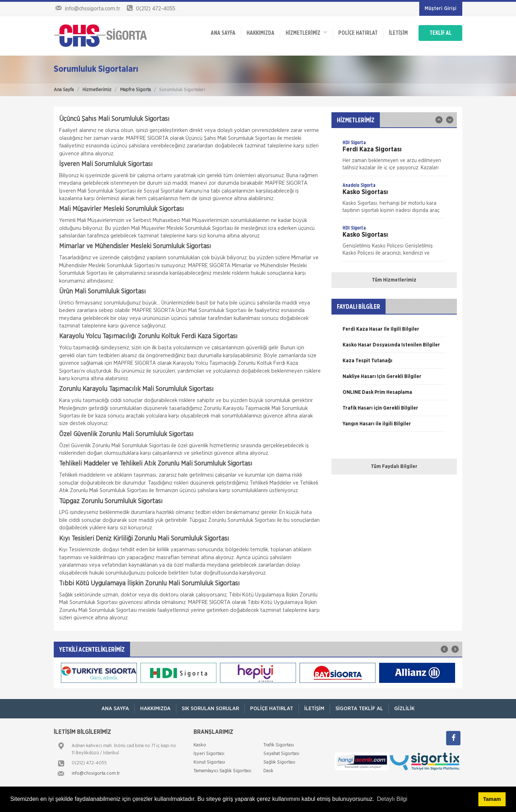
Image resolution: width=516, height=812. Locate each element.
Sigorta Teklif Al (359, 709)
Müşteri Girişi (441, 9)
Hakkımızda (261, 33)
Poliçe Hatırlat (358, 33)
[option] (394, 157)
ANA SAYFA (223, 33)
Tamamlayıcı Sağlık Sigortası (222, 771)
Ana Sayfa (64, 90)
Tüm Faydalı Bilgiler (394, 467)
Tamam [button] (492, 799)
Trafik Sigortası (279, 745)
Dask (268, 771)
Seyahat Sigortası (281, 754)
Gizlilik (404, 709)
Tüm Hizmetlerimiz (394, 280)
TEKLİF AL (441, 33)
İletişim (398, 33)
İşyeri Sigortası (209, 754)
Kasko (200, 745)
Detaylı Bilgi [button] (392, 799)
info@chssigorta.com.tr (96, 773)
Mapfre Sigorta (135, 90)
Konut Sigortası (209, 762)
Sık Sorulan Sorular (210, 709)
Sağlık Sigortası (279, 762)
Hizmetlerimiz (97, 90)
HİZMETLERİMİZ (306, 32)
